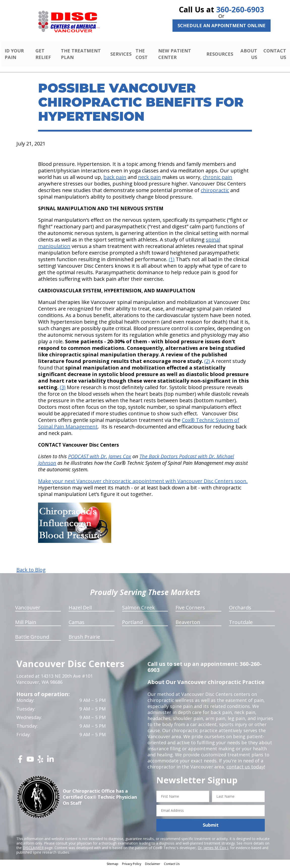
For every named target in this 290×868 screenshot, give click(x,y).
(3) (63, 388)
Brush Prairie (84, 638)
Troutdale (241, 623)
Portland (132, 623)
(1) (172, 260)
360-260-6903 (240, 9)
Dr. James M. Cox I (213, 848)
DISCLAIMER (33, 848)
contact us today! (245, 767)
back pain (115, 178)
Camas (77, 623)
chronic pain (217, 178)
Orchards (240, 608)
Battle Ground (32, 638)
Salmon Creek (138, 608)
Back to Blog (31, 571)
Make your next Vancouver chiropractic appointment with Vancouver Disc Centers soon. (143, 482)
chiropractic (215, 191)
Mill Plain (26, 623)
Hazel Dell (80, 608)
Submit (211, 826)
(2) (207, 362)
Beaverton (188, 623)
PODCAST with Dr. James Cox (100, 457)
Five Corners (190, 608)
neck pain (149, 178)
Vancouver (28, 608)
